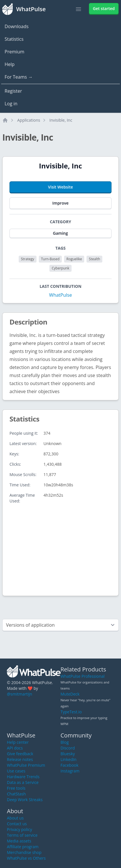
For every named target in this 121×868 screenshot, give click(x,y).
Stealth (94, 259)
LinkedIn (69, 759)
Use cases (16, 771)
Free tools (16, 788)
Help (10, 64)
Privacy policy (20, 829)
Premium (15, 52)
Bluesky (68, 754)
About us (15, 818)
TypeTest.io (71, 712)
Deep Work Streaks (25, 800)
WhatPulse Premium (26, 765)
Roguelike (74, 259)
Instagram (70, 771)
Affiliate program (23, 847)
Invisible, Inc (61, 120)
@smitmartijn (20, 694)
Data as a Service (23, 782)
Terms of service (22, 835)
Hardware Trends (23, 777)
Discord (68, 748)
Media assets (19, 841)
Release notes (20, 759)
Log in (11, 104)
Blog (65, 742)
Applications (29, 120)
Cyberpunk (60, 268)
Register (13, 91)
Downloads (17, 26)
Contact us (17, 824)
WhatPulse (60, 295)
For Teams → (19, 77)
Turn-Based (50, 259)
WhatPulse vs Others (26, 858)
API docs (15, 748)
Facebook (70, 765)
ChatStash (16, 794)
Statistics (14, 39)
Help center (18, 742)
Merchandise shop (24, 852)
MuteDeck (70, 694)
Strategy (28, 259)
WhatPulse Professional (83, 676)
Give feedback (20, 754)
